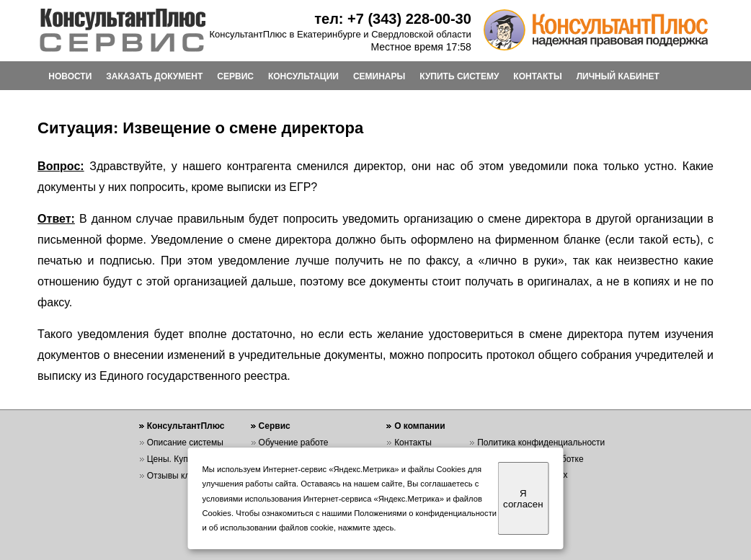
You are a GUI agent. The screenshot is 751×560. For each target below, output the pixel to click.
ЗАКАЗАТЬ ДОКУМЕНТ (154, 76)
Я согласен (523, 499)
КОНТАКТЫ (537, 76)
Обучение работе (294, 443)
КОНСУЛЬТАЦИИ (303, 76)
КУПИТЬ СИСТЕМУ (459, 76)
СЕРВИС (235, 76)
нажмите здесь (366, 528)
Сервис (275, 426)
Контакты (413, 443)
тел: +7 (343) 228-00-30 (393, 19)
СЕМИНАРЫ (379, 76)
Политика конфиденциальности (541, 443)
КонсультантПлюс (186, 426)
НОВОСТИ (70, 76)
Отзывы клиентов (182, 476)
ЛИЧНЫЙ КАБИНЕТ (618, 76)
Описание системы (185, 443)
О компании (420, 426)
